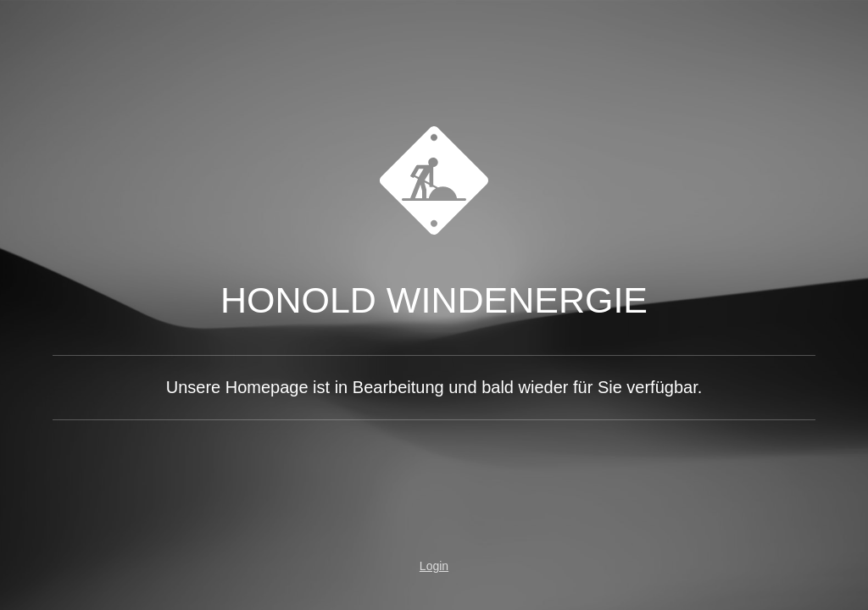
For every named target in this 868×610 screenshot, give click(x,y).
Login (434, 566)
